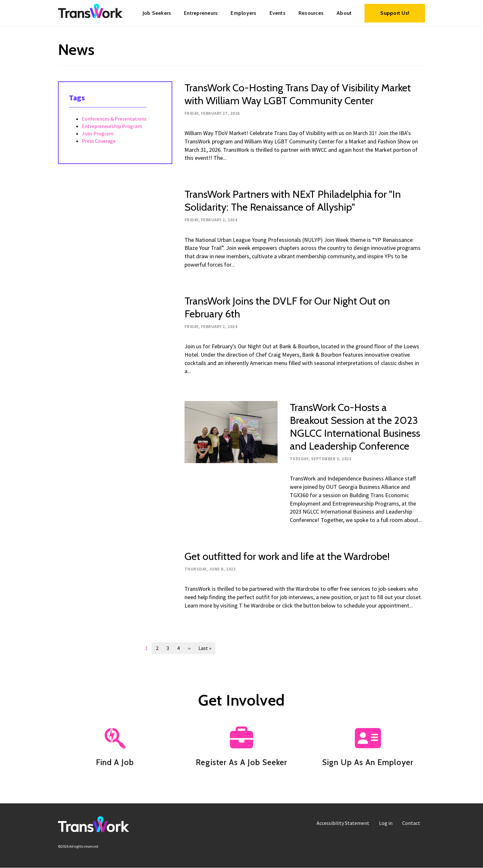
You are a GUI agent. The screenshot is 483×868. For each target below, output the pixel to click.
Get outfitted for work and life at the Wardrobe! (287, 556)
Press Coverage (99, 141)
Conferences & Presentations (114, 119)
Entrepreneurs (201, 13)
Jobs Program (98, 133)
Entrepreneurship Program (112, 126)
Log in (386, 823)
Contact (411, 823)
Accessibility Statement (343, 823)
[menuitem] (157, 13)
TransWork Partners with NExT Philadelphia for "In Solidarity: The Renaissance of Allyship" (293, 201)
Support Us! (395, 13)
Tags (77, 98)
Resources (311, 13)
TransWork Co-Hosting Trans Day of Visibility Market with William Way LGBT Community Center (298, 94)
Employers (243, 13)
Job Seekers (157, 13)
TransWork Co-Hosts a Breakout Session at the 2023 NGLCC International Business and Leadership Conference (355, 427)
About (344, 13)
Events (278, 13)
